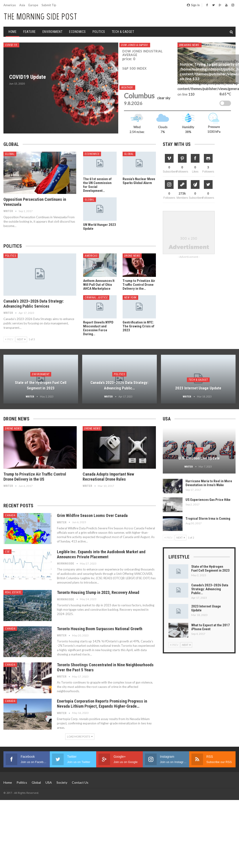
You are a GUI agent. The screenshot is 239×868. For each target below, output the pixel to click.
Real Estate (13, 592)
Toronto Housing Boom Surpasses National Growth (100, 629)
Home (13, 32)
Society (62, 782)
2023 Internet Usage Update (198, 388)
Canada (10, 515)
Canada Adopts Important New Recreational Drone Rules (108, 477)
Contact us (80, 782)
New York (130, 298)
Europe (33, 5)
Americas (10, 5)
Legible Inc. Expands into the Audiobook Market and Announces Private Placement (101, 554)
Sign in (193, 5)
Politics (99, 32)
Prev (9, 339)
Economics (77, 32)
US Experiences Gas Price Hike (208, 500)
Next (21, 339)
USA (199, 450)
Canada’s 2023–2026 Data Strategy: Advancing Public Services (34, 304)
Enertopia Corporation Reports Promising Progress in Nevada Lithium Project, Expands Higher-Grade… (102, 704)
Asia (22, 5)
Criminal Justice (96, 298)
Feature (30, 32)
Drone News (132, 256)
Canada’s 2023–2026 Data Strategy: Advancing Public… (210, 589)
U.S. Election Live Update (199, 458)
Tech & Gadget (123, 32)
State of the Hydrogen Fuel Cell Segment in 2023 (210, 569)
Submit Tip (49, 5)
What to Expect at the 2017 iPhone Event (211, 627)
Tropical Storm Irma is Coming (208, 519)
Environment (53, 32)
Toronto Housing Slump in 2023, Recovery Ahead (98, 592)
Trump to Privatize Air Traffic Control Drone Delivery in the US (35, 477)
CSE (7, 552)
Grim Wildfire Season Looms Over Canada (92, 515)
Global (10, 154)
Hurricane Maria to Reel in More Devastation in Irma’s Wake (209, 483)
